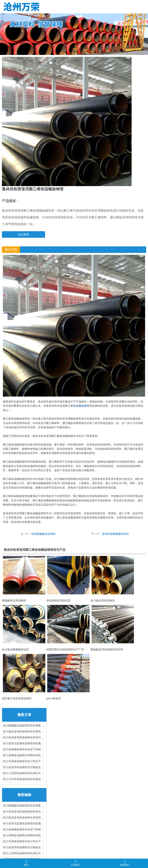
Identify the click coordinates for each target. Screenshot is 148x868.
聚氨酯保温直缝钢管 (24, 579)
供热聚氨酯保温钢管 (43, 534)
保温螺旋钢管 (81, 406)
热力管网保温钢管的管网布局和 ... (24, 755)
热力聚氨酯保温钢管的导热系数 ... (24, 726)
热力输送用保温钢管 (113, 579)
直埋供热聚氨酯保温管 (115, 534)
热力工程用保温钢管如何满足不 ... (24, 773)
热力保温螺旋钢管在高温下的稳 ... (24, 749)
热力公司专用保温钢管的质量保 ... (24, 779)
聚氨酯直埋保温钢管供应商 (113, 628)
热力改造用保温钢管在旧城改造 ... (24, 767)
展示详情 (11, 250)
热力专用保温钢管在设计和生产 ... (24, 761)
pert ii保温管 (68, 677)
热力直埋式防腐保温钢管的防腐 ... (24, 743)
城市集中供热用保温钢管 (24, 677)
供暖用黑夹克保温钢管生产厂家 (68, 628)
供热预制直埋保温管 (68, 579)
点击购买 (24, 234)
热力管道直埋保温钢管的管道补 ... (24, 737)
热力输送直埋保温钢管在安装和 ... (24, 731)
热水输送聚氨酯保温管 (24, 628)
